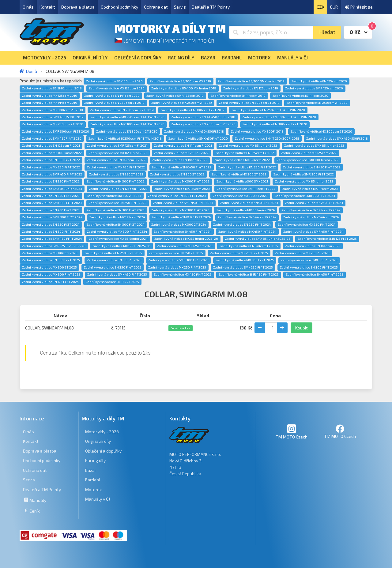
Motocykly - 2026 (102, 432)
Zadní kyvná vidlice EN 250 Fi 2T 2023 (51, 196)
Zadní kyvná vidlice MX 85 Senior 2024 (118, 239)
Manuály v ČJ (98, 499)
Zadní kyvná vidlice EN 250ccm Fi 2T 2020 (203, 124)
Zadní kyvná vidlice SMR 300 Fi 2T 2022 (304, 174)
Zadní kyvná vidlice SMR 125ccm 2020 (314, 88)
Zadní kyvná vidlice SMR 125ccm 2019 (175, 96)
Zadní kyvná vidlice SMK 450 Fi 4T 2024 (52, 239)
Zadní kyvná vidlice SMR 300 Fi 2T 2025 (178, 260)
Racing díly (95, 460)
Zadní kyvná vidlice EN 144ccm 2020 (112, 96)
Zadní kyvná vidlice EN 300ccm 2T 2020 (127, 131)
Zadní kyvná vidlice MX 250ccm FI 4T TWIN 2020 (128, 117)
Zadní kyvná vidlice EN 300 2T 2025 (114, 260)
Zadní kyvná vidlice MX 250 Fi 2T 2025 (239, 253)
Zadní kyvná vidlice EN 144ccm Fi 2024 (247, 217)
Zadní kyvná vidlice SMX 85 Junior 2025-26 (258, 239)
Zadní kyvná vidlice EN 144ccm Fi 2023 (246, 189)
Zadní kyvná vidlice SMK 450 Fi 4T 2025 (117, 274)
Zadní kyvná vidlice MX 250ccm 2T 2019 (182, 103)
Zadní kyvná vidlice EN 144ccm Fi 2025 (249, 246)
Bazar (91, 470)
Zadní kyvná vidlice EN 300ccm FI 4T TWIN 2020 (279, 117)
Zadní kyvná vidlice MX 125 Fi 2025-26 (121, 246)
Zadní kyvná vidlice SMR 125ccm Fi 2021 (117, 145)
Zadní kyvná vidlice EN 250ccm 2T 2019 (114, 103)
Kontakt (47, 7)
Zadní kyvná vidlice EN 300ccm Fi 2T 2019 (192, 110)
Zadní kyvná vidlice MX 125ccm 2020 (117, 88)
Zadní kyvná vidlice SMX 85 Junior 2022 (314, 145)
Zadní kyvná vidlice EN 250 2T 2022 (116, 174)
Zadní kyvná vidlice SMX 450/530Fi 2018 (337, 138)
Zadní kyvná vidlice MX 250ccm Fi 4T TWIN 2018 (125, 138)
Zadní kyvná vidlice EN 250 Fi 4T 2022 (51, 181)
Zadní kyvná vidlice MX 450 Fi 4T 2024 (247, 231)
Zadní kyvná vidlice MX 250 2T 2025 (302, 253)
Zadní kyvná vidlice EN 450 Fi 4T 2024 (183, 231)
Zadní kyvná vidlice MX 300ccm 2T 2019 (53, 110)
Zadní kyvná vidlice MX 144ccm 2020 (300, 96)
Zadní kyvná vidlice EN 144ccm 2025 (313, 246)
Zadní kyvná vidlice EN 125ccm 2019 (251, 88)
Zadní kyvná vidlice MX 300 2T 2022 (239, 174)
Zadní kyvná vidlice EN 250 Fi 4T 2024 (242, 224)
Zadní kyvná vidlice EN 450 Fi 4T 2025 (315, 274)
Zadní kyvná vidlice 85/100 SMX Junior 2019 (251, 81)
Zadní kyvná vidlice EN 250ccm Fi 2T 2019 (122, 110)
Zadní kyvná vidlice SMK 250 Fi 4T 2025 (243, 267)
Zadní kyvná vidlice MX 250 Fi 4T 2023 (314, 203)
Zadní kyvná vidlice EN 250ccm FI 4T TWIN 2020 (268, 110)
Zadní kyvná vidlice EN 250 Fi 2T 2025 (113, 253)
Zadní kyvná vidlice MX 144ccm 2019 (50, 103)
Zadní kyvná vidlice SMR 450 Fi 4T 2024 (313, 231)
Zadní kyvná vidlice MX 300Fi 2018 (257, 131)
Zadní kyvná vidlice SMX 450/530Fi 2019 (53, 117)
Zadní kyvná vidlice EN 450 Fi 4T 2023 (51, 210)
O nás (28, 7)
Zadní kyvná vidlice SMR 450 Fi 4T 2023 (183, 203)
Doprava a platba (78, 7)
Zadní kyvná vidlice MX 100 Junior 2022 (52, 153)
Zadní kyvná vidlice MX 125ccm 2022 (309, 153)
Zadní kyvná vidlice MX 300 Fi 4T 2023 (180, 210)
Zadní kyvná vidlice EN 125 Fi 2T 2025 (50, 282)
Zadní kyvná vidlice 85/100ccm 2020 (114, 81)
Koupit (302, 328)
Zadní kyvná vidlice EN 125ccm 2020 (319, 81)
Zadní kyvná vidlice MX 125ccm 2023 (182, 189)
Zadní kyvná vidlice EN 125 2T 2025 (112, 282)
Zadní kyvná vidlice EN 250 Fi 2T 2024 (51, 224)
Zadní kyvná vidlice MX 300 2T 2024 (179, 224)
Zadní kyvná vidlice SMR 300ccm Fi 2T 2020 (56, 131)
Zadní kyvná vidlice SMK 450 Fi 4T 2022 (181, 167)
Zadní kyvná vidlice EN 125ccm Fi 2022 (245, 153)
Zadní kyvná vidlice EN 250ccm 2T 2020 (317, 103)
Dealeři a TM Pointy (211, 7)
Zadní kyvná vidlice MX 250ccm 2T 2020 (53, 124)
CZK (320, 7)
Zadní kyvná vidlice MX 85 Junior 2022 (248, 145)
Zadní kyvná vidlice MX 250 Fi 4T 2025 (177, 267)
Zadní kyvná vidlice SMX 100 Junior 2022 (308, 160)
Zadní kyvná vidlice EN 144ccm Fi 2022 (116, 160)
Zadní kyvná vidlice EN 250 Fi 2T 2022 (247, 167)
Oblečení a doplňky (103, 451)
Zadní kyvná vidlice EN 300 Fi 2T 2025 (51, 260)
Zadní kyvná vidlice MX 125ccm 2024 (117, 217)
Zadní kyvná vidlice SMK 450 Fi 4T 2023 (52, 203)
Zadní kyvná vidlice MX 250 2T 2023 (114, 196)
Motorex (93, 489)
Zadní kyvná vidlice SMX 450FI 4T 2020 (198, 138)
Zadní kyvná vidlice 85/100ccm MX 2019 (180, 81)
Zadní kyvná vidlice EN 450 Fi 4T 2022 (312, 167)
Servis (180, 7)
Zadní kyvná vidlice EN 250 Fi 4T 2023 (118, 203)
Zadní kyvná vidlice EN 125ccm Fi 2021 (51, 145)
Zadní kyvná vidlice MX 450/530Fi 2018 (194, 131)
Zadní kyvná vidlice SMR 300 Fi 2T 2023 (305, 196)
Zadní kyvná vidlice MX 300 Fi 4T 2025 (51, 274)
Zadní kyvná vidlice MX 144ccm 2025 (50, 253)
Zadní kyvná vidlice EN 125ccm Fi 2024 (311, 210)
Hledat (327, 32)
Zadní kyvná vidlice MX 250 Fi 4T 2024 (307, 224)
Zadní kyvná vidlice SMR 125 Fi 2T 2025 (327, 239)
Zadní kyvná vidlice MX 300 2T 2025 (49, 267)
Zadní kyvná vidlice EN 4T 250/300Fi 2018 (267, 138)
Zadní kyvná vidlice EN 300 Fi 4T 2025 (309, 267)
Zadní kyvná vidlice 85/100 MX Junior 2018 (184, 88)
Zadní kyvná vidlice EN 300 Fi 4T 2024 (51, 231)
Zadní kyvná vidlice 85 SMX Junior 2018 (52, 88)
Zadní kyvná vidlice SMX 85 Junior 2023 (52, 189)
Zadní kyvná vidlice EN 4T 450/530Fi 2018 (203, 117)
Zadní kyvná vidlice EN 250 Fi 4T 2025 (113, 267)
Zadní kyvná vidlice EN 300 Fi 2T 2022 (51, 160)
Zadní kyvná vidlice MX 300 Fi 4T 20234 (117, 231)
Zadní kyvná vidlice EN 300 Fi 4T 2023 (116, 210)
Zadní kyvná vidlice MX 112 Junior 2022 (118, 153)
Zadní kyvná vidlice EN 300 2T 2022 (177, 174)
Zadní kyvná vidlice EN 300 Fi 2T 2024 (116, 224)
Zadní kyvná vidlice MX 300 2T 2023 (240, 196)
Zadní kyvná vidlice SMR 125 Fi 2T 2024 (181, 217)
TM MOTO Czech (292, 432)
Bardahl (93, 480)
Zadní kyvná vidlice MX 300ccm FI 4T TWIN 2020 (127, 124)
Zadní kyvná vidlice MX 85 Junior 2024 (246, 210)
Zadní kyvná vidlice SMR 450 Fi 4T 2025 (249, 274)
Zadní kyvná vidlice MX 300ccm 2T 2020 (321, 131)
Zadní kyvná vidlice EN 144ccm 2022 (180, 160)
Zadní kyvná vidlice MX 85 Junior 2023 (304, 181)
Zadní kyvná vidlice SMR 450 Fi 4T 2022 (52, 174)
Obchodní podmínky (119, 7)
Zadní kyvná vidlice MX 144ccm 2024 (311, 217)
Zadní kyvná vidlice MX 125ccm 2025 (185, 246)
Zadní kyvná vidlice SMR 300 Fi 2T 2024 (52, 217)
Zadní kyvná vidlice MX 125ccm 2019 (50, 96)
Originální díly (98, 441)
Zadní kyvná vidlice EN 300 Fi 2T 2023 (177, 196)
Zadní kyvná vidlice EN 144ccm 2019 (238, 96)
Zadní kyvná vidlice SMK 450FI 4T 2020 (52, 138)
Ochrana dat (156, 7)
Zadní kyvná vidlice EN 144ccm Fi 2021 (183, 145)
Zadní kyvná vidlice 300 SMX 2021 (242, 181)
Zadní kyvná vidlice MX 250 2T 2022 (181, 153)
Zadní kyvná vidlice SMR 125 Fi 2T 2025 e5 (54, 246)
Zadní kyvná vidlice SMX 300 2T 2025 (309, 260)
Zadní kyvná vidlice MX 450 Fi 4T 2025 (183, 274)
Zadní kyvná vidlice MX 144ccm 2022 (242, 160)
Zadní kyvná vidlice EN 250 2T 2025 (176, 253)
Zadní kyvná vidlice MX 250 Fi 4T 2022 (51, 167)
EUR (334, 7)
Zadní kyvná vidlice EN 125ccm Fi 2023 (118, 189)
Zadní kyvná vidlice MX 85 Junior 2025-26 (186, 239)
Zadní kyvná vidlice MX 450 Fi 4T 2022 (116, 167)
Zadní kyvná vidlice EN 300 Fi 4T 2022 (116, 181)
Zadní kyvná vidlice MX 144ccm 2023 (310, 189)
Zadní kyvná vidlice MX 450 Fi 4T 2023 (249, 203)
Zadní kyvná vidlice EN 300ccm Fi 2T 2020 (275, 124)
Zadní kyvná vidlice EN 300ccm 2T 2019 (249, 103)
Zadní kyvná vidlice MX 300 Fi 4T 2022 (180, 181)
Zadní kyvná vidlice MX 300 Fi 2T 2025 (245, 260)
